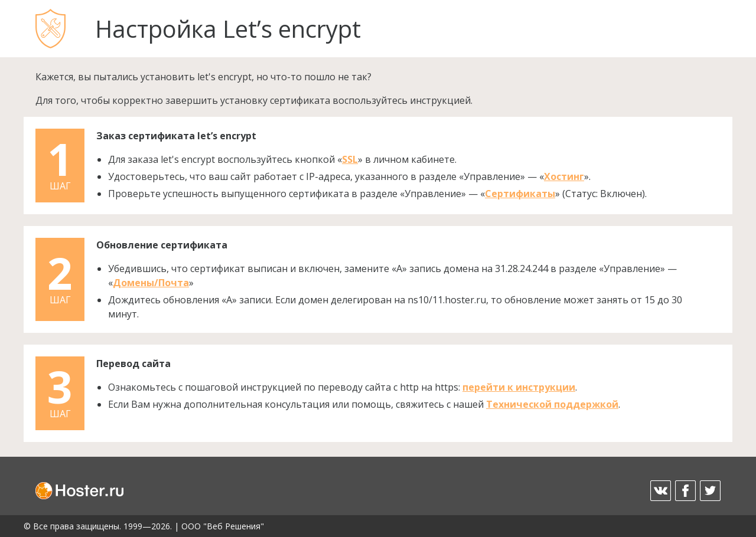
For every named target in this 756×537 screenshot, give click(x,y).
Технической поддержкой (552, 404)
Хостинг (564, 176)
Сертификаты (520, 194)
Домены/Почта (151, 283)
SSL (350, 159)
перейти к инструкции (519, 387)
